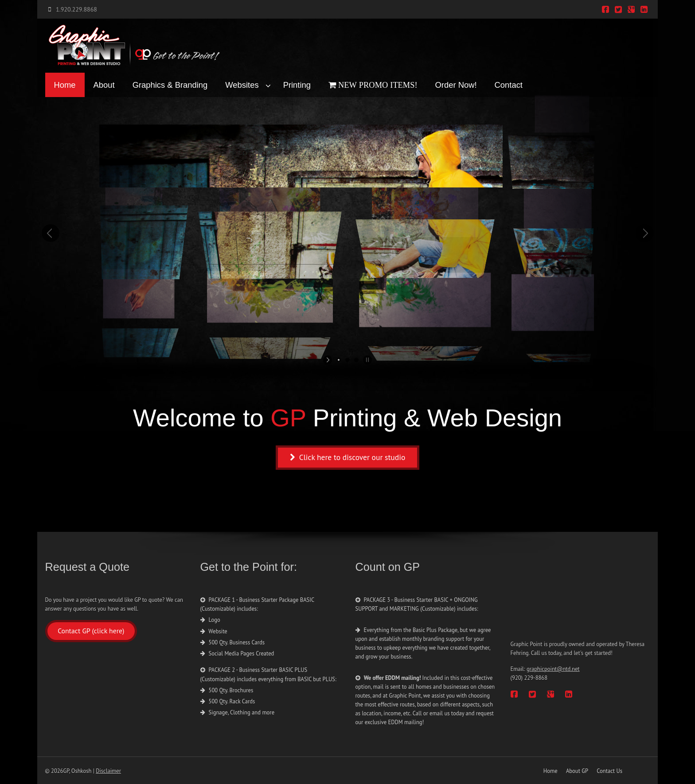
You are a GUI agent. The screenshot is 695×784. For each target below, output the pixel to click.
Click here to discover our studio (348, 457)
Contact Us (609, 771)
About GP (577, 771)
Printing (297, 85)
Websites (242, 85)
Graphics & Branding (170, 85)
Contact (509, 85)
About (104, 85)
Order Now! (456, 85)
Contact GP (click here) (91, 631)
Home (65, 85)
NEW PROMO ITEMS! (377, 85)
